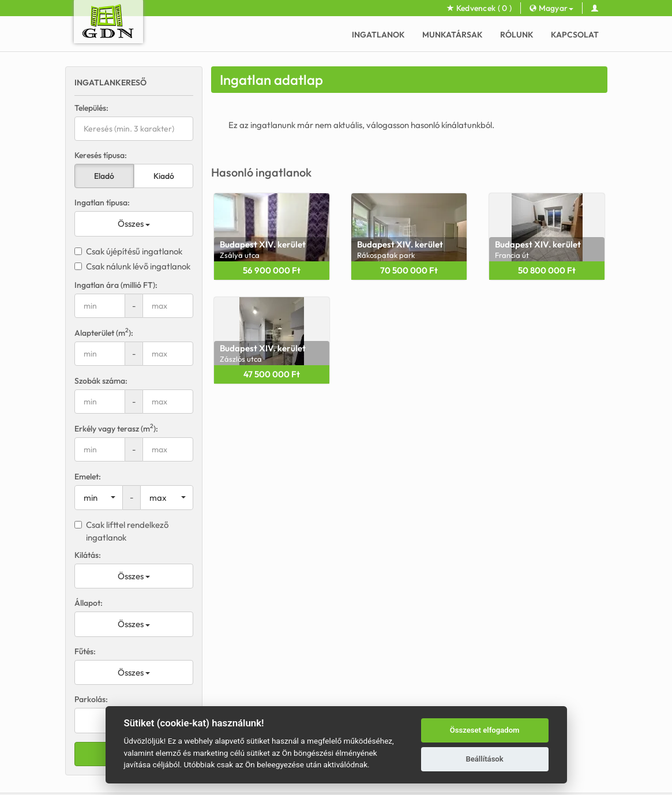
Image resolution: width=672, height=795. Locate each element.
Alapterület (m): (104, 333)
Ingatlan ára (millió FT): (116, 285)
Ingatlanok (378, 35)
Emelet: (88, 477)
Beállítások (484, 759)
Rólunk (517, 35)
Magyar (551, 8)
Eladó (104, 176)
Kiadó (164, 176)
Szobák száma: (101, 381)
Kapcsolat (575, 35)
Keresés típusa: (101, 155)
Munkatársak (453, 35)
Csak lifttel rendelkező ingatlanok (121, 531)
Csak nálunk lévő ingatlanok (132, 266)
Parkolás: (91, 699)
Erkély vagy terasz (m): (116, 428)
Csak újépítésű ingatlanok (128, 251)
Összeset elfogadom (485, 730)
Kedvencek (479, 8)
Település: (91, 108)
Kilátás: (88, 555)
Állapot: (89, 603)
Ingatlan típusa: (102, 202)
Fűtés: (85, 651)
